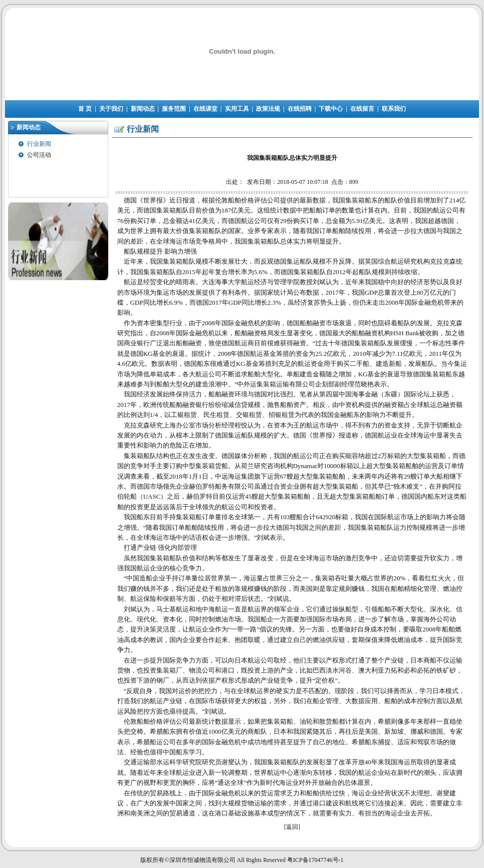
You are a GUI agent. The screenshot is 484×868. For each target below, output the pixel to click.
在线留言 (362, 109)
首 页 (85, 109)
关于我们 (111, 109)
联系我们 (394, 109)
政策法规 (268, 109)
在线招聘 (300, 109)
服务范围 (174, 109)
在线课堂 (205, 109)
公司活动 (39, 155)
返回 (292, 827)
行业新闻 (39, 144)
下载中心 (331, 109)
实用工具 (237, 109)
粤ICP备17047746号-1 (315, 860)
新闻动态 (143, 109)
